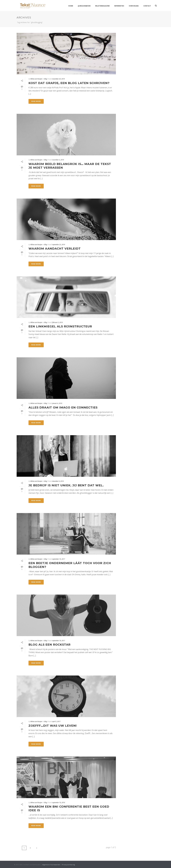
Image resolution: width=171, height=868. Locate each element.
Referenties (119, 6)
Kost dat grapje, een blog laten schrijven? (69, 83)
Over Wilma (134, 6)
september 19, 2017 (59, 559)
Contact (147, 6)
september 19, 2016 (59, 803)
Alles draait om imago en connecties (63, 407)
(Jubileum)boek (84, 6)
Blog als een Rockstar (50, 645)
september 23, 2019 (59, 245)
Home (71, 6)
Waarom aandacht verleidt (55, 249)
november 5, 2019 (58, 160)
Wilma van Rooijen (36, 79)
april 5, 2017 (56, 721)
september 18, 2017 (59, 641)
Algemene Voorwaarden (51, 865)
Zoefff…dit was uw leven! (53, 726)
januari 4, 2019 (57, 403)
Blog (46, 79)
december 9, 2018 (58, 481)
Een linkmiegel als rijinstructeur (60, 326)
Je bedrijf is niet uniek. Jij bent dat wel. (66, 485)
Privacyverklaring (68, 865)
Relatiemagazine (102, 6)
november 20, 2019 (58, 79)
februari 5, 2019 (57, 322)
